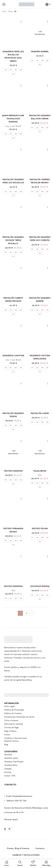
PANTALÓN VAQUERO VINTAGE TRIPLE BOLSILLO (13, 240)
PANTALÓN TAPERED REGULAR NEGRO (40, 181)
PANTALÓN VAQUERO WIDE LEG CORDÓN (40, 239)
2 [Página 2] (26, 613)
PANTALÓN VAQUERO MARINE (40, 299)
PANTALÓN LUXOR (40, 413)
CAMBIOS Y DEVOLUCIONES (26, 855)
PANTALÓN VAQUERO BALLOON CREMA (40, 117)
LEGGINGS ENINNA (40, 586)
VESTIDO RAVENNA (13, 586)
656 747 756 (20, 801)
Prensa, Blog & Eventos (18, 848)
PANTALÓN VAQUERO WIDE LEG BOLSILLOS (13, 181)
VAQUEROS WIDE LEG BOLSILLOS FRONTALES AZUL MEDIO (13, 56)
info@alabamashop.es (22, 796)
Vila (40, 475)
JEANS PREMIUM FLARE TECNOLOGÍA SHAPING (13, 119)
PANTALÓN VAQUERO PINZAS (13, 415)
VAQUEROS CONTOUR (13, 356)
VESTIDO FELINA (40, 528)
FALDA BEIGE (40, 471)
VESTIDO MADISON (13, 471)
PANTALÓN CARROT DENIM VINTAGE (13, 299)
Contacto (40, 848)
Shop (10, 11)
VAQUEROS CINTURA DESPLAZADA (40, 357)
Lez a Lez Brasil (13, 126)
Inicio (4, 11)
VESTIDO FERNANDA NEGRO (13, 530)
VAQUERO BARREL (40, 52)
